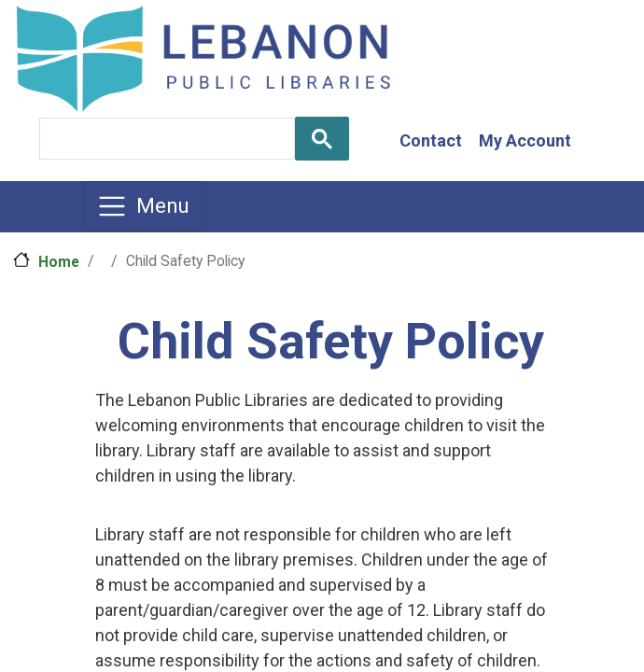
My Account (525, 140)
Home (59, 262)
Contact (431, 140)
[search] (165, 139)
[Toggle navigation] (143, 206)
